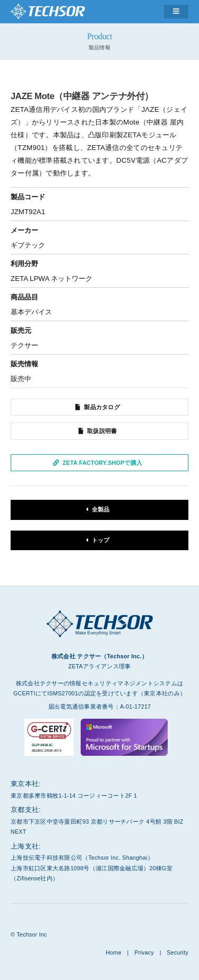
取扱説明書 (102, 431)
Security (178, 952)
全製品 (101, 509)
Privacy (144, 952)
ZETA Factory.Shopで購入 (102, 463)
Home (114, 952)
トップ (101, 540)
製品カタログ (102, 407)
